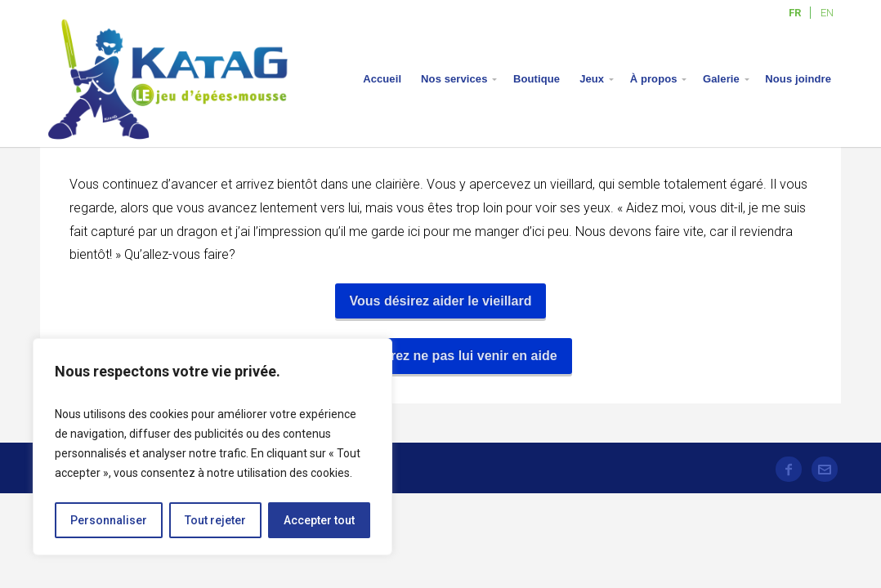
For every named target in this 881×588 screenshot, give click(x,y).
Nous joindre (798, 79)
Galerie (721, 79)
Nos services (454, 79)
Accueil (382, 79)
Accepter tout (319, 520)
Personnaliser (109, 520)
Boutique (537, 79)
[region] (212, 447)
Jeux (592, 79)
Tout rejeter (215, 520)
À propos (654, 79)
